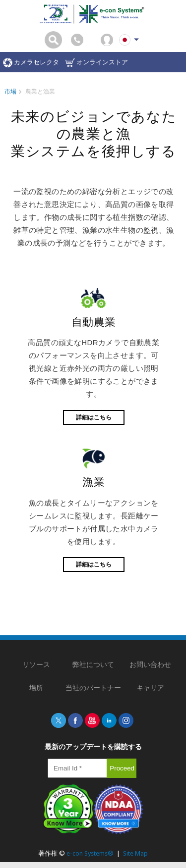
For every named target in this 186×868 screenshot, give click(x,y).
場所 (36, 688)
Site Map (135, 853)
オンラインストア (97, 63)
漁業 (93, 482)
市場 (10, 92)
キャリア (150, 688)
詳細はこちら (94, 417)
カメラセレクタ (31, 63)
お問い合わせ (150, 664)
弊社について (93, 664)
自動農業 (94, 322)
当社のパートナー (93, 688)
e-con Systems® (90, 853)
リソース (36, 664)
